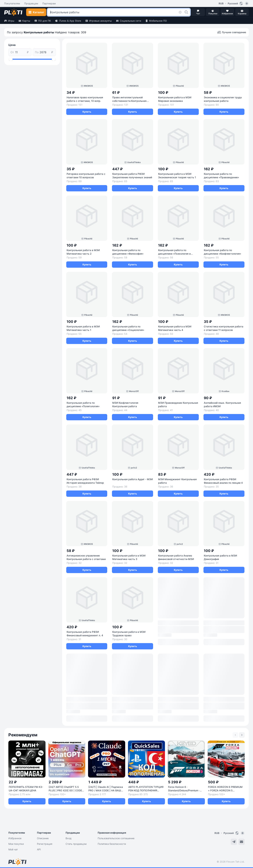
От (12, 52)
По (37, 52)
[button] (186, 12)
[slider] (11, 59)
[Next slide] (242, 735)
